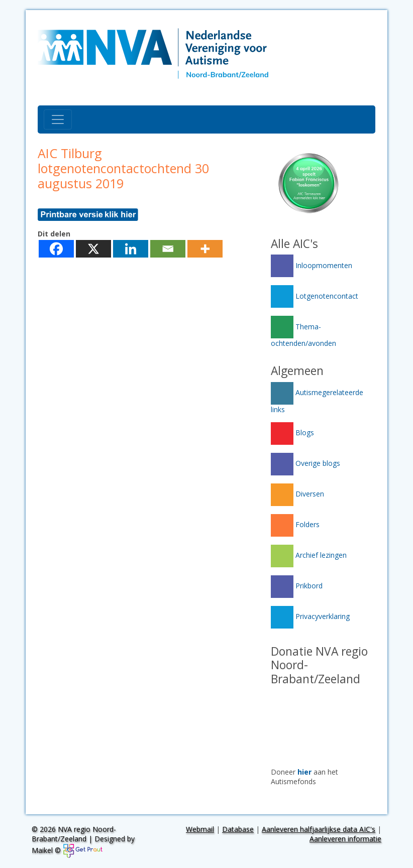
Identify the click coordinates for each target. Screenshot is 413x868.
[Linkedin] (131, 249)
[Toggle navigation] (58, 119)
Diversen (297, 494)
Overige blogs (305, 463)
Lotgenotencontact (315, 296)
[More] (205, 249)
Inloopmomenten (312, 265)
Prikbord (297, 586)
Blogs (292, 432)
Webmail (200, 829)
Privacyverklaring (310, 616)
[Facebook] (56, 249)
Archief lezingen (309, 555)
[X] (93, 249)
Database (238, 829)
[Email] (168, 249)
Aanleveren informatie (345, 839)
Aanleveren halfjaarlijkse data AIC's (319, 829)
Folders (295, 524)
